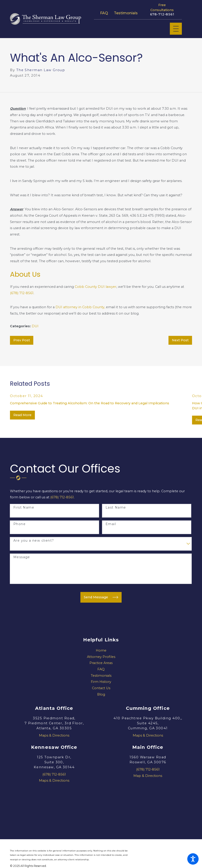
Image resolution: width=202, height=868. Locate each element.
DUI (35, 326)
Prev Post (22, 340)
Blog (101, 694)
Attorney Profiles (101, 657)
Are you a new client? (34, 541)
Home (101, 650)
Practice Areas (101, 663)
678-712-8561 (162, 14)
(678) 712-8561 (22, 293)
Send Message (101, 597)
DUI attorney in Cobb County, (80, 307)
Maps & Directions (54, 735)
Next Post (180, 340)
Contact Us (101, 688)
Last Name (116, 508)
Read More (22, 415)
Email (111, 524)
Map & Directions (148, 776)
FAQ (104, 13)
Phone (19, 524)
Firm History (101, 682)
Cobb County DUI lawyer (96, 287)
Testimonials (126, 13)
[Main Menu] (176, 29)
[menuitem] (101, 651)
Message (22, 557)
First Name (24, 508)
